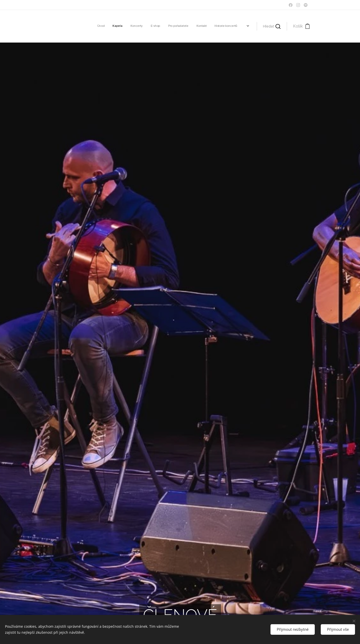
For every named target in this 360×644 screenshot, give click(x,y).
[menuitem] (193, 26)
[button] (272, 26)
